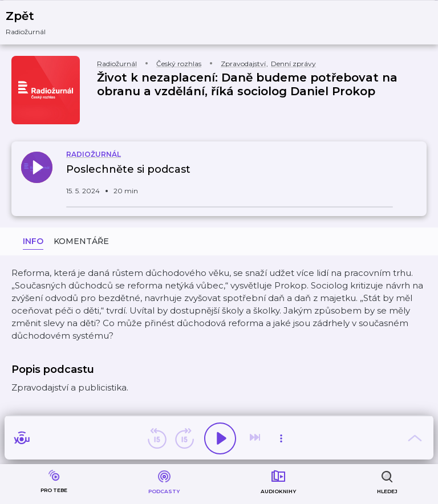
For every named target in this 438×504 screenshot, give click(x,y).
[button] (33, 23)
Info (33, 241)
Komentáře (81, 241)
